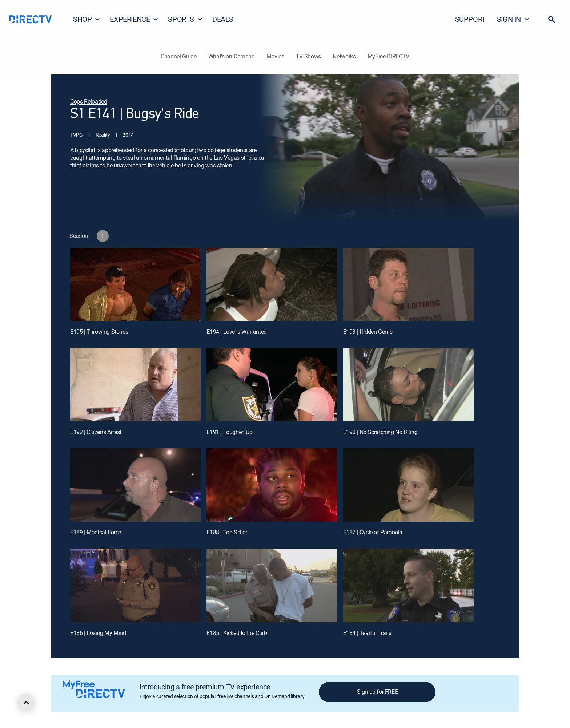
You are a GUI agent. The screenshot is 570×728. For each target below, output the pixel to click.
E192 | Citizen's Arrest (96, 432)
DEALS (223, 19)
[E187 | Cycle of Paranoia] (408, 485)
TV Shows (308, 56)
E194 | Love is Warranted (236, 332)
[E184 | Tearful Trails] (408, 585)
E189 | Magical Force (96, 532)
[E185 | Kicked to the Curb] (272, 585)
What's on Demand (232, 56)
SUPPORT (471, 19)
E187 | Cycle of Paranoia (373, 532)
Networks (344, 56)
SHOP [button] (87, 19)
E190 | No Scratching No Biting (380, 432)
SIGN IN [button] (513, 19)
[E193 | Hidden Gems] (408, 284)
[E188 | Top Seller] (272, 485)
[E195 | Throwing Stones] (135, 284)
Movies (275, 56)
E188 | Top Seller (227, 532)
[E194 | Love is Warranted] (272, 284)
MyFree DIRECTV (389, 56)
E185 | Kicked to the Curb (237, 633)
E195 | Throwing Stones (99, 332)
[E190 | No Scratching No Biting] (408, 385)
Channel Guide (179, 56)
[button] (551, 19)
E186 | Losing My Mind (98, 633)
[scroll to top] (26, 703)
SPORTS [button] (185, 19)
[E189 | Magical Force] (135, 485)
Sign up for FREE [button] (378, 692)
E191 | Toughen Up (229, 432)
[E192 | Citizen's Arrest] (135, 385)
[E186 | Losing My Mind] (135, 585)
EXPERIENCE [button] (134, 19)
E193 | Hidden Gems (368, 332)
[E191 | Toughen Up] (272, 385)
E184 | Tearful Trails (367, 633)
